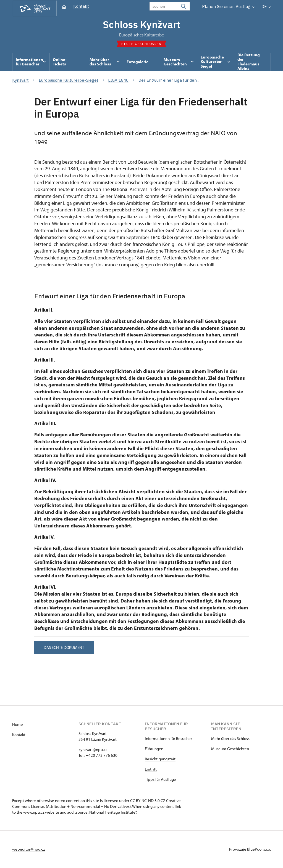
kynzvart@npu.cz (93, 750)
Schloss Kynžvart (142, 25)
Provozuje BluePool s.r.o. (250, 850)
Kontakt (81, 6)
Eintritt (151, 770)
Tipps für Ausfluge (160, 780)
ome (19, 725)
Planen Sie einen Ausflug (228, 6)
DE (266, 6)
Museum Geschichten (230, 749)
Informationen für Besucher (168, 739)
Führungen (154, 749)
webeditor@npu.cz (28, 850)
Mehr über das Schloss (230, 739)
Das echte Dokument (65, 648)
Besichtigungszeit (160, 759)
